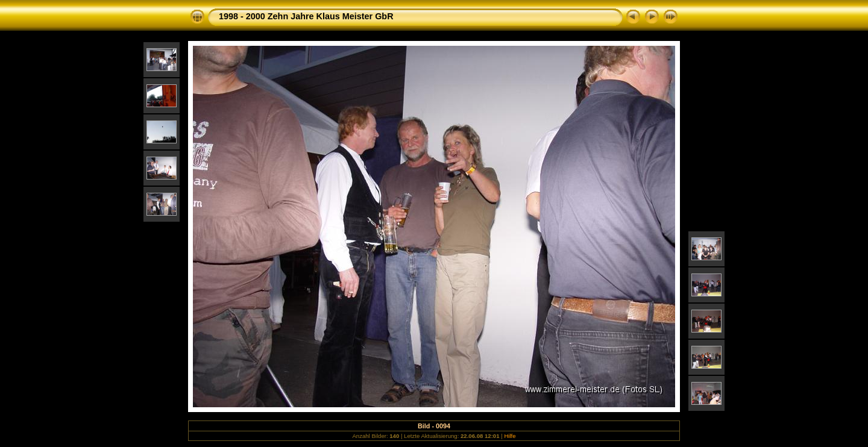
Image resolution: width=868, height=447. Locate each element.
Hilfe (510, 436)
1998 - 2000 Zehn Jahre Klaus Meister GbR (306, 16)
